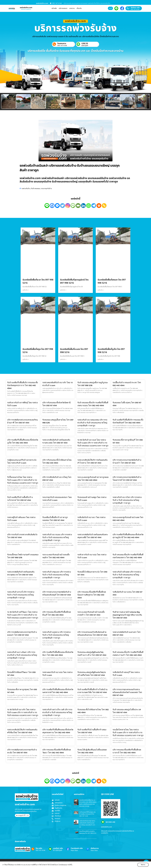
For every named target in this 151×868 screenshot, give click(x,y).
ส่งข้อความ (95, 848)
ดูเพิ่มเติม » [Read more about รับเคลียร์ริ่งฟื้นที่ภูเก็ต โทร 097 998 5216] (101, 359)
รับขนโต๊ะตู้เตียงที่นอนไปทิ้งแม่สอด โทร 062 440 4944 (92, 751)
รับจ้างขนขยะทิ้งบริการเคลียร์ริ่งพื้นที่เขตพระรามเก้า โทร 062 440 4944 (128, 654)
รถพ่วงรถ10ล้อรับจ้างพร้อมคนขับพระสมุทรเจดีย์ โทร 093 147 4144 (93, 536)
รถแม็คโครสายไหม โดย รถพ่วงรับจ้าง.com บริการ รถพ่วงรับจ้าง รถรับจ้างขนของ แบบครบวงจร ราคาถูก (128, 732)
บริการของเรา (63, 8)
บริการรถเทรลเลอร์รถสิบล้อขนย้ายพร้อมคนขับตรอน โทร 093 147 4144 (92, 634)
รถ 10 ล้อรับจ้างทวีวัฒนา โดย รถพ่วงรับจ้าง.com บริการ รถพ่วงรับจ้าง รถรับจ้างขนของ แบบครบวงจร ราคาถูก (23, 615)
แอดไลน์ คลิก (58, 848)
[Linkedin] (83, 206)
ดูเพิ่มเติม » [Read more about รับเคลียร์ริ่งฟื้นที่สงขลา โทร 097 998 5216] (101, 290)
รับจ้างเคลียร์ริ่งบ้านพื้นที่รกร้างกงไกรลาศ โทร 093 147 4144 (20, 499)
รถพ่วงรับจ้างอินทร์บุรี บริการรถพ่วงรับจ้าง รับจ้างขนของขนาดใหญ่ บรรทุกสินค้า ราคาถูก (87, 824)
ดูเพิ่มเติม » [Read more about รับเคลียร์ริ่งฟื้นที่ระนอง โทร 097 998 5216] (63, 359)
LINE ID (85, 43)
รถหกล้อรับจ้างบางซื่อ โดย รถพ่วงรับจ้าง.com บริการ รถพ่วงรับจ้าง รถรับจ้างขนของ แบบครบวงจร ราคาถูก (88, 803)
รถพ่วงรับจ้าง (26, 188)
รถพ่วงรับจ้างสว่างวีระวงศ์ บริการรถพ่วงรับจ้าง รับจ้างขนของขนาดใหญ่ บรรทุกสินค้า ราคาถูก (57, 712)
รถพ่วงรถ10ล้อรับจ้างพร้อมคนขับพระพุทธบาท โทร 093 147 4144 (21, 573)
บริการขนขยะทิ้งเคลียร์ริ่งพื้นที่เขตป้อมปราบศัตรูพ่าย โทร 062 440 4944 (92, 595)
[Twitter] (62, 206)
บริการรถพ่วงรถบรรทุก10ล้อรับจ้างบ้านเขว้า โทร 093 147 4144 (127, 461)
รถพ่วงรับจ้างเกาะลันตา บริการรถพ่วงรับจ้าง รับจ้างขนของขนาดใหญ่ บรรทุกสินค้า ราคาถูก (22, 655)
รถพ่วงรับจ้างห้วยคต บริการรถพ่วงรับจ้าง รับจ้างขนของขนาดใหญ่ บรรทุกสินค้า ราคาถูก (127, 575)
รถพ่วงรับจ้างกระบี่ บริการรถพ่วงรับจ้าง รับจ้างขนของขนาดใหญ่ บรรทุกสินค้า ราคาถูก (21, 595)
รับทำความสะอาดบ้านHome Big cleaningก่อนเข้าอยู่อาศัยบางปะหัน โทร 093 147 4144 (127, 615)
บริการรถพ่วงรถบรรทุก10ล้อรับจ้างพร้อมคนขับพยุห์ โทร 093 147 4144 (57, 593)
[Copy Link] (104, 206)
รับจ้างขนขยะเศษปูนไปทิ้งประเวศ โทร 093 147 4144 (127, 711)
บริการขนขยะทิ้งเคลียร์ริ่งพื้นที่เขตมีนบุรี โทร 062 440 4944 (57, 613)
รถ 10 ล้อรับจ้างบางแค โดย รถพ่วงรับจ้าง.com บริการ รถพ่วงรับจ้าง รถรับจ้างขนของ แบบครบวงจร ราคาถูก (93, 443)
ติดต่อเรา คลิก (135, 8)
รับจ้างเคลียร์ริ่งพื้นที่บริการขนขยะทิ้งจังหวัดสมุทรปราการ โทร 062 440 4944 (23, 385)
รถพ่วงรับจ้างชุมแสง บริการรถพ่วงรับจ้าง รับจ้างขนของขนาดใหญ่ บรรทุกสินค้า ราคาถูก (57, 575)
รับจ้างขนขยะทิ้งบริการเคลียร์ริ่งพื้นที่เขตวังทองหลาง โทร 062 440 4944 (128, 556)
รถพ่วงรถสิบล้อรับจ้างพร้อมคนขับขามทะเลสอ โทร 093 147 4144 (56, 441)
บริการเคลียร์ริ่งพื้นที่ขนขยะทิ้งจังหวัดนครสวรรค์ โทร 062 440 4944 (58, 691)
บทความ (72, 8)
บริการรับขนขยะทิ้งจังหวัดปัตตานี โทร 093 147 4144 (56, 404)
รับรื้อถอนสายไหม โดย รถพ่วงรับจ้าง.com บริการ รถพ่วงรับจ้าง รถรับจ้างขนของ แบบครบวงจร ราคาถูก (23, 480)
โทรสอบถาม (62, 43)
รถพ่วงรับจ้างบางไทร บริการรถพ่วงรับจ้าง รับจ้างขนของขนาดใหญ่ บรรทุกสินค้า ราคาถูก (127, 500)
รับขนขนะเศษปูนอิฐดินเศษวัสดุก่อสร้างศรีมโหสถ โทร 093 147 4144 (92, 674)
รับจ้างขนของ (36, 188)
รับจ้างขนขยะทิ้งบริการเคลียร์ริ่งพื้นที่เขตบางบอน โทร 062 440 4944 (93, 404)
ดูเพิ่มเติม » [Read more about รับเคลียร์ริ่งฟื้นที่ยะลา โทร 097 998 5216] (26, 290)
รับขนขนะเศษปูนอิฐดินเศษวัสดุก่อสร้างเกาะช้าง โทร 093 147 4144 (92, 654)
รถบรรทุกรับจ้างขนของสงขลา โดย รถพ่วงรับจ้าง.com (57, 499)
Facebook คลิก (77, 848)
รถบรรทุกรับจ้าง (46, 188)
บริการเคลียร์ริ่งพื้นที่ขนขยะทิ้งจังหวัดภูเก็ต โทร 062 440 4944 (23, 441)
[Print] (99, 206)
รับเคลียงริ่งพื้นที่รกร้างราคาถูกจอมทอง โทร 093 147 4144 (55, 519)
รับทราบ (143, 865)
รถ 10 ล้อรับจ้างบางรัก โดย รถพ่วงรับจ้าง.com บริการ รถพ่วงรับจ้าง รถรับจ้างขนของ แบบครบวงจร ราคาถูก (23, 712)
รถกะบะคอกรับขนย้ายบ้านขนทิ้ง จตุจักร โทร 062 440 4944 (56, 556)
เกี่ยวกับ (79, 8)
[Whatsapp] (89, 206)
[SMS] (73, 206)
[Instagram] (68, 206)
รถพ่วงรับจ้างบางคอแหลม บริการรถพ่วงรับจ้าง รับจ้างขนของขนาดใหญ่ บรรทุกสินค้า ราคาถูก (92, 423)
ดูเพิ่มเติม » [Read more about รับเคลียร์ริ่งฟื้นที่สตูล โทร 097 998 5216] (26, 359)
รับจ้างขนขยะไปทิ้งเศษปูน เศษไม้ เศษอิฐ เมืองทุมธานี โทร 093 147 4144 (87, 814)
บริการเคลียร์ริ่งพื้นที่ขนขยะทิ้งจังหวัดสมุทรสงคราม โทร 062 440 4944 (58, 731)
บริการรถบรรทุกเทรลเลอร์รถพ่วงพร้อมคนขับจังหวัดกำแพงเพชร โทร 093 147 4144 (127, 692)
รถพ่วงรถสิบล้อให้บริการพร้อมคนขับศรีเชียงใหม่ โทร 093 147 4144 (22, 731)
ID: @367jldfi (58, 850)
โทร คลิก (39, 848)
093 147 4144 (135, 9)
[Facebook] (52, 206)
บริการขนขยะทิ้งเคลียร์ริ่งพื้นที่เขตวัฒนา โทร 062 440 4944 (57, 751)
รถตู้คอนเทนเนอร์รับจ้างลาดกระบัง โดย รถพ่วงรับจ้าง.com (22, 461)
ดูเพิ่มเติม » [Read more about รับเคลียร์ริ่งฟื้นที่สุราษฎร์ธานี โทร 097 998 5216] (63, 290)
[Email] (78, 206)
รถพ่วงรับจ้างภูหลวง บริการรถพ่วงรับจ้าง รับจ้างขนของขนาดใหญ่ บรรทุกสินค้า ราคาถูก (56, 635)
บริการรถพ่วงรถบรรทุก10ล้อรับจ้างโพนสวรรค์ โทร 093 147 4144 (127, 479)
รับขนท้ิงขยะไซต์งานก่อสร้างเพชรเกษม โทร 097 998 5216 (88, 832)
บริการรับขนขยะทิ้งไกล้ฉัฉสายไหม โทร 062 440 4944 (57, 461)
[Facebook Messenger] (57, 206)
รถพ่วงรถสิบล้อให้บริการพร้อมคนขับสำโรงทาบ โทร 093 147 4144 (92, 461)
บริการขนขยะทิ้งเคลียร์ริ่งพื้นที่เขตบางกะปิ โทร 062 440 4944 (127, 751)
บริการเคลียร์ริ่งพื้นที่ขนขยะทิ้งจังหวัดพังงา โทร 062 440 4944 (58, 654)
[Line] (47, 206)
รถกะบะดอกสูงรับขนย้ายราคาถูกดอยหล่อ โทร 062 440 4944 (93, 479)
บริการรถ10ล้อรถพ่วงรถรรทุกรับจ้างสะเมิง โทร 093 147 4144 (22, 751)
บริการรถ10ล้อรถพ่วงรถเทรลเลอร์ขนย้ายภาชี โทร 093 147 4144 (22, 421)
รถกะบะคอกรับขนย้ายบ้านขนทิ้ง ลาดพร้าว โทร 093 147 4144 (91, 613)
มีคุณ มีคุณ (74, 850)
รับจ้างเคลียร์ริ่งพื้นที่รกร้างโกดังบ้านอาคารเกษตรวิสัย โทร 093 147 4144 (92, 691)
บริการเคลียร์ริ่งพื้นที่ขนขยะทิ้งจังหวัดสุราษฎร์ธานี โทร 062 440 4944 (128, 536)
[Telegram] (94, 206)
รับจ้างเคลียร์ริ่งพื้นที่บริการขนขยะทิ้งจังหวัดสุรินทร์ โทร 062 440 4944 (128, 421)
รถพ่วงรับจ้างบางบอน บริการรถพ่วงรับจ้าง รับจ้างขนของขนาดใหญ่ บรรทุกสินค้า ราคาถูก (57, 537)
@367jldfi (85, 46)
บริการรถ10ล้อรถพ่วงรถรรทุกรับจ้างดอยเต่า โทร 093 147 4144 (22, 634)
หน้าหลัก (54, 8)
